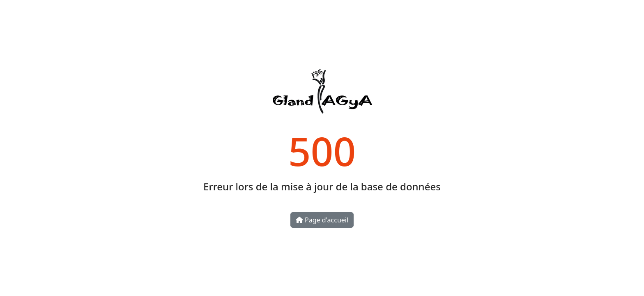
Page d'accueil (322, 220)
